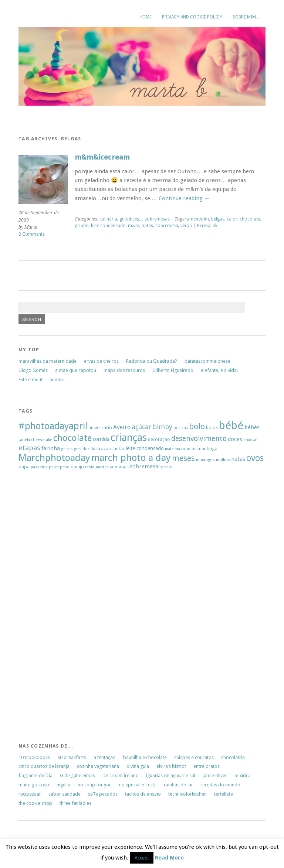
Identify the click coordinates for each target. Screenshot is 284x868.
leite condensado (108, 226)
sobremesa (167, 226)
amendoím (198, 219)
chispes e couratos (194, 757)
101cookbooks (34, 757)
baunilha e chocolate (145, 757)
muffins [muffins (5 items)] (223, 460)
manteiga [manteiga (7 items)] (207, 449)
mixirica (243, 775)
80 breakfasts (72, 757)
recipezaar (30, 794)
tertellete (224, 794)
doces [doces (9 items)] (235, 439)
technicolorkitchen (187, 794)
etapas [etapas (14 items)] (29, 448)
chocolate (250, 219)
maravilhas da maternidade (48, 361)
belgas (218, 219)
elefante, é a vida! (219, 370)
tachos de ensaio (143, 794)
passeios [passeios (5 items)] (39, 467)
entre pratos (207, 766)
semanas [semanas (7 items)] (119, 467)
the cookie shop (35, 803)
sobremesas (157, 219)
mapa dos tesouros (124, 370)
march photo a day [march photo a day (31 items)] (131, 458)
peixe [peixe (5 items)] (54, 467)
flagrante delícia (35, 775)
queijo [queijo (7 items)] (77, 467)
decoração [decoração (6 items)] (159, 440)
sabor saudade (65, 794)
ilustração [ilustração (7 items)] (101, 449)
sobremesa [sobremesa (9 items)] (144, 467)
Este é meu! (30, 380)
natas (147, 226)
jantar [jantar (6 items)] (119, 449)
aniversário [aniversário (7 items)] (100, 428)
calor (232, 219)
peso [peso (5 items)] (65, 467)
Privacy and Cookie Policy (192, 17)
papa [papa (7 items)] (24, 467)
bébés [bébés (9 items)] (252, 427)
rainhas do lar (178, 785)
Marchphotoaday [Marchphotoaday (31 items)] (54, 458)
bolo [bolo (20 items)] (197, 426)
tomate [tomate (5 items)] (166, 467)
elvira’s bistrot (171, 766)
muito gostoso (34, 785)
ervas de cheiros (101, 361)
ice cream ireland (121, 775)
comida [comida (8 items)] (101, 439)
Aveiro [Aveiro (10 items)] (122, 427)
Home (146, 17)
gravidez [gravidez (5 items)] (82, 449)
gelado (82, 226)
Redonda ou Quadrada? (152, 361)
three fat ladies (75, 803)
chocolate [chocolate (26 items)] (72, 438)
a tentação (105, 757)
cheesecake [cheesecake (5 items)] (42, 440)
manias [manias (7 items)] (189, 449)
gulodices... (131, 219)
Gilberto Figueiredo (173, 370)
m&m (134, 226)
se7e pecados (103, 794)
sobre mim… (246, 17)
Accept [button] (142, 858)
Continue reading (184, 198)
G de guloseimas (77, 775)
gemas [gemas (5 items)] (67, 449)
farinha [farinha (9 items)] (51, 448)
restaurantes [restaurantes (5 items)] (97, 467)
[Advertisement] (41, 609)
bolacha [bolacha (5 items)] (181, 428)
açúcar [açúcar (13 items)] (142, 427)
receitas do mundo (220, 785)
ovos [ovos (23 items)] (255, 458)
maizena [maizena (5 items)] (173, 449)
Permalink (207, 226)
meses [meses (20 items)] (183, 458)
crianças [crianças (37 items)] (129, 438)
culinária (108, 219)
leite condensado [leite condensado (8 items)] (145, 448)
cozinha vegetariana (98, 766)
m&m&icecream (102, 157)
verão (186, 226)
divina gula (138, 766)
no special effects (138, 785)
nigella (63, 785)
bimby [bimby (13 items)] (163, 427)
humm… (59, 380)
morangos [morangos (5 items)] (205, 460)
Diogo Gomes (33, 370)
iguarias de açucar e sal (171, 775)
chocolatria (233, 757)
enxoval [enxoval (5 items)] (250, 440)
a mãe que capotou (76, 370)
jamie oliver (215, 775)
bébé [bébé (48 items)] (231, 426)
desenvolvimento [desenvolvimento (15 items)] (199, 439)
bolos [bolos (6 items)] (212, 428)
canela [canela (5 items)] (24, 440)
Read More (169, 858)
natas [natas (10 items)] (238, 459)
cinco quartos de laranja (44, 766)
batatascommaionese (207, 361)
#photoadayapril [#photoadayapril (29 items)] (53, 426)
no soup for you (95, 785)
